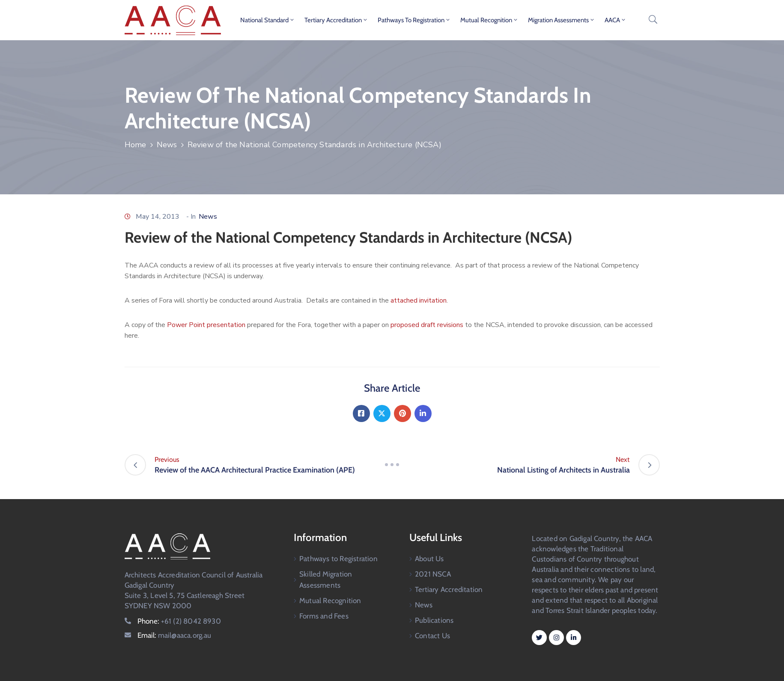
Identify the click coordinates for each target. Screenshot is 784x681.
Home (136, 145)
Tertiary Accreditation (336, 20)
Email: (174, 635)
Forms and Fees (324, 616)
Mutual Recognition (489, 20)
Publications (434, 620)
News (167, 145)
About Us (429, 559)
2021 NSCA (433, 574)
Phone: (179, 621)
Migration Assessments (562, 20)
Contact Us (432, 636)
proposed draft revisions (428, 325)
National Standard (268, 20)
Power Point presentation (207, 325)
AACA (616, 20)
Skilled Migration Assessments (326, 580)
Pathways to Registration (414, 20)
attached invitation (419, 300)
